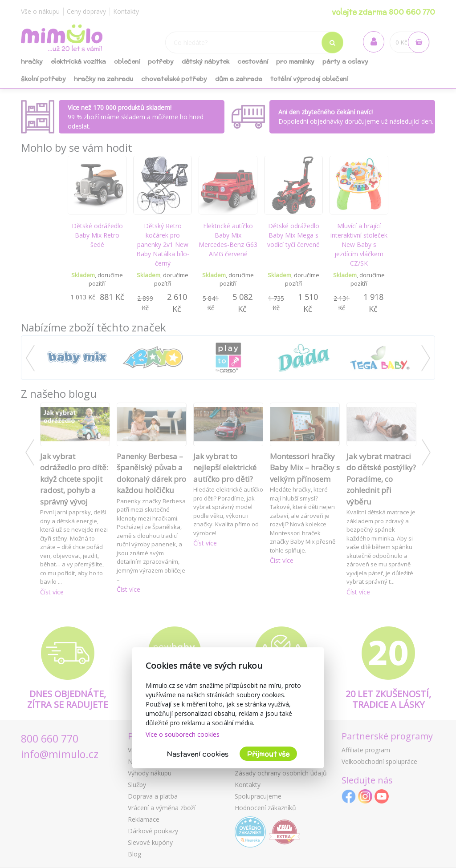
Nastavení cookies (198, 754)
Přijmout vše (268, 754)
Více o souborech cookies (183, 734)
